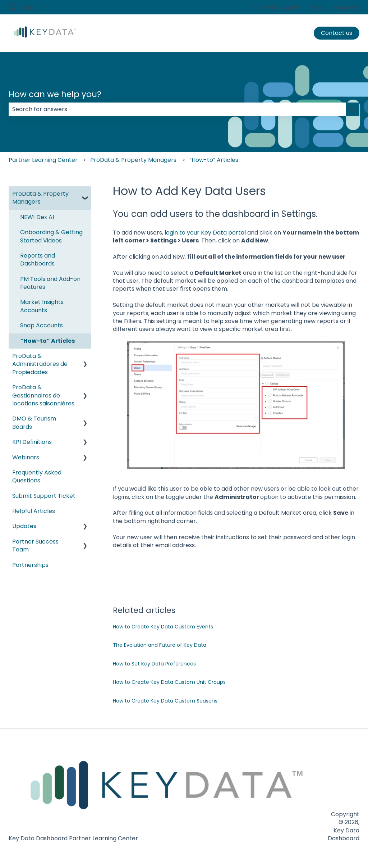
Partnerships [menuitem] (30, 565)
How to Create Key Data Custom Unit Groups (169, 682)
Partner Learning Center (43, 160)
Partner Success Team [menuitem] (35, 546)
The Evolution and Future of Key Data (160, 645)
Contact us (337, 33)
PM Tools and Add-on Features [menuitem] (50, 283)
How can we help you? (55, 94)
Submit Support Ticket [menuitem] (44, 496)
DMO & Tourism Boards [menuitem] (34, 422)
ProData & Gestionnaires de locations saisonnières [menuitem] (43, 395)
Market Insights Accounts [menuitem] (42, 306)
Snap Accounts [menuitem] (42, 325)
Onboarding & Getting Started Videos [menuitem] (51, 236)
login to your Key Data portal (205, 233)
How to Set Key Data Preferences (154, 664)
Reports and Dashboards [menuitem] (38, 260)
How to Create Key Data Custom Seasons (165, 701)
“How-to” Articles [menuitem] (47, 341)
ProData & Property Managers (133, 160)
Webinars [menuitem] (26, 457)
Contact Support (276, 7)
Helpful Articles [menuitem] (34, 511)
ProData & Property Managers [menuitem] (40, 198)
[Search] (353, 109)
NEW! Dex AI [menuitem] (37, 217)
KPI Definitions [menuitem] (32, 442)
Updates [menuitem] (24, 526)
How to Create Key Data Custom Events (163, 627)
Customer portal (336, 7)
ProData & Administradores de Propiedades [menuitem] (40, 364)
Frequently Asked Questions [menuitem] (37, 476)
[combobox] (177, 109)
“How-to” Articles (214, 160)
